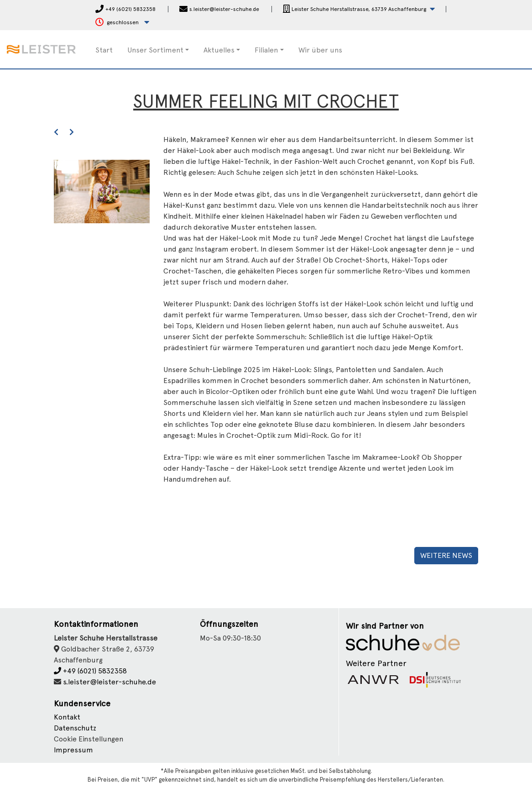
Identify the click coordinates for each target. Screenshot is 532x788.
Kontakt (67, 717)
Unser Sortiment (155, 50)
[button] (359, 9)
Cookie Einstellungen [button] (89, 739)
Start (104, 50)
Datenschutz (75, 728)
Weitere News (446, 555)
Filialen (266, 50)
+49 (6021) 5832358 (90, 671)
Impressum (73, 750)
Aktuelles (219, 50)
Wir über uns (320, 50)
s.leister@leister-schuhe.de (110, 682)
